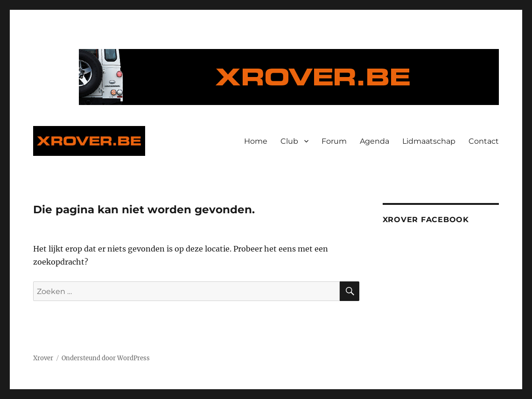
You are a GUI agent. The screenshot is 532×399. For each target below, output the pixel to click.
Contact (484, 141)
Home (256, 141)
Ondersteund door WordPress (106, 358)
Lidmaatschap (429, 141)
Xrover (43, 358)
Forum (334, 141)
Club (289, 141)
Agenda (374, 141)
